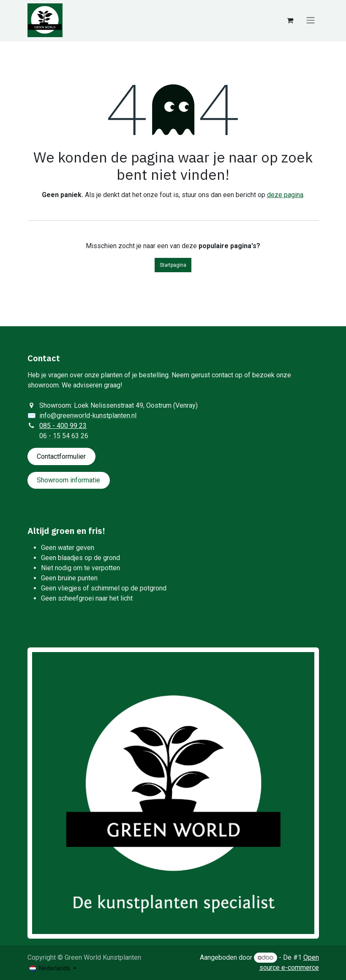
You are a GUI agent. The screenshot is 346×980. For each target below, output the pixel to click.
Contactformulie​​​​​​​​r (61, 456)
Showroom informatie (68, 480)
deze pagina (285, 195)
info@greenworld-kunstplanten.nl (88, 416)
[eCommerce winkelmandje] (290, 20)
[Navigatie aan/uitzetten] (311, 20)
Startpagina (173, 265)
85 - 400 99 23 (65, 426)
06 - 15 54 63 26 (64, 436)
